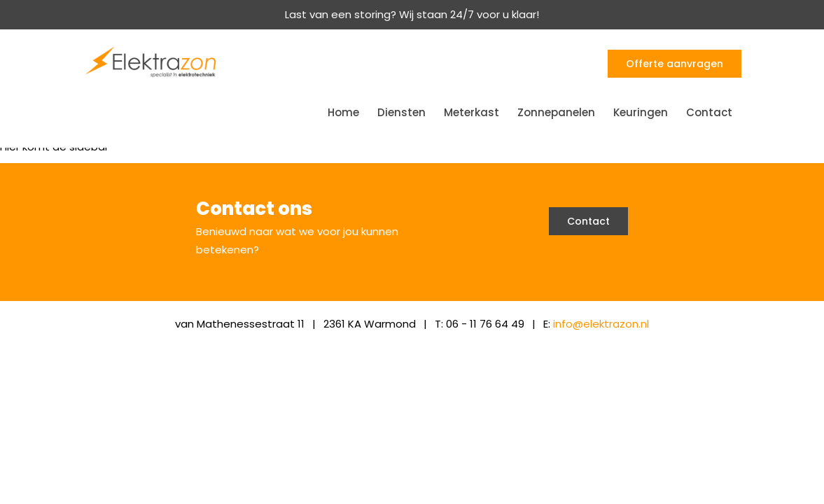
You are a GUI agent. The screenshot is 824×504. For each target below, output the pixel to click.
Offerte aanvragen (675, 64)
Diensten (401, 112)
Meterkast (472, 112)
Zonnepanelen (556, 112)
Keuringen (641, 112)
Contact (709, 112)
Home (343, 112)
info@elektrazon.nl (601, 324)
